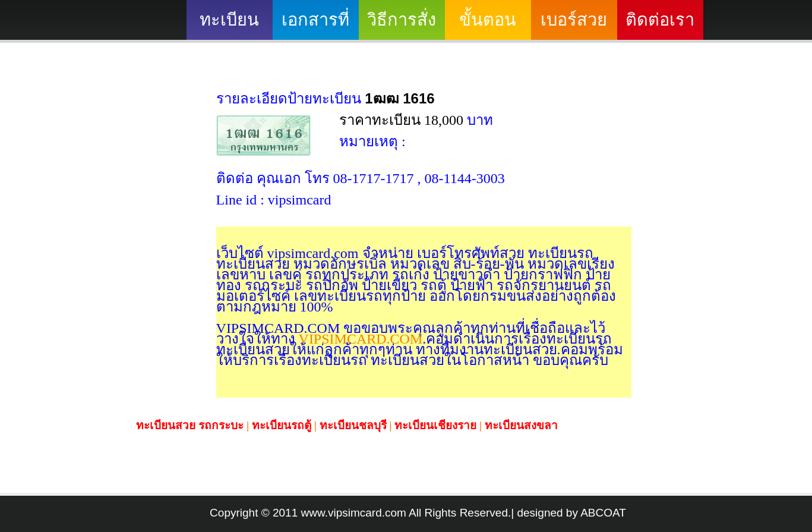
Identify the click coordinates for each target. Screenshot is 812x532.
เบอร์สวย (574, 20)
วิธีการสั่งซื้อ (402, 25)
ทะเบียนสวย (229, 25)
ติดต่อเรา (660, 20)
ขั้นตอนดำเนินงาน (488, 25)
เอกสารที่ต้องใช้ (315, 25)
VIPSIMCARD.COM (359, 339)
